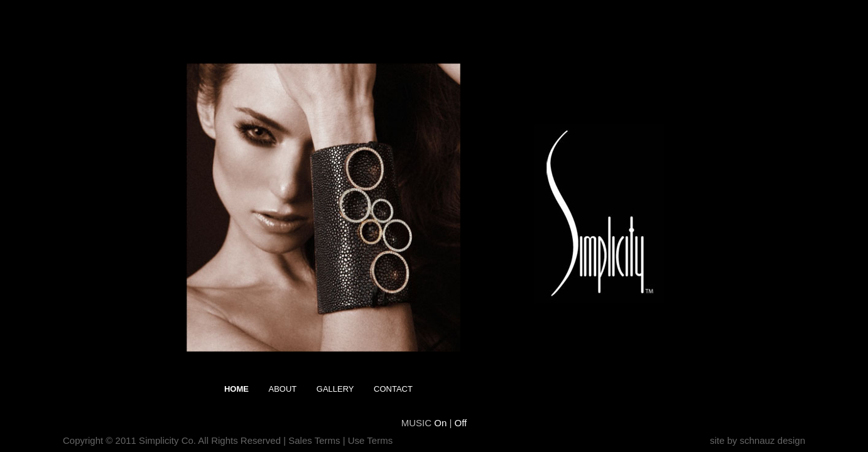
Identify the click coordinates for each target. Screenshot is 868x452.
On (442, 423)
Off (461, 423)
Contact (393, 389)
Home (236, 389)
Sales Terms (314, 440)
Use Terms (370, 440)
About (282, 389)
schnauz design (773, 440)
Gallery (335, 389)
